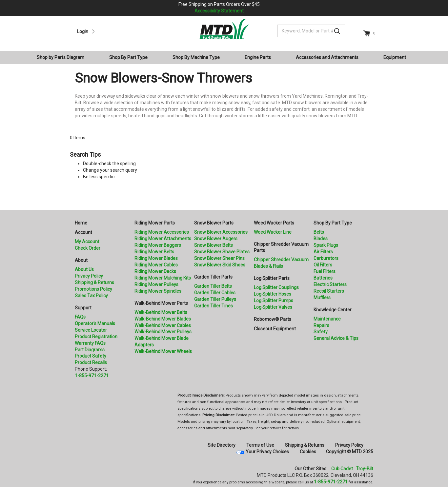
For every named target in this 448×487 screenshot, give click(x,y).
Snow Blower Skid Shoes (220, 265)
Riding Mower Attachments (163, 239)
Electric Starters (330, 284)
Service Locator (91, 330)
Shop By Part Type (333, 223)
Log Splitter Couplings (276, 287)
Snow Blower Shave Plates (222, 252)
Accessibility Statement (219, 11)
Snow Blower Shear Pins (219, 258)
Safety (321, 332)
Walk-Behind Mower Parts (161, 303)
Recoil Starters (329, 291)
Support (83, 308)
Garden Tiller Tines (214, 306)
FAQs (80, 317)
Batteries (323, 278)
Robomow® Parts (273, 319)
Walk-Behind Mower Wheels (163, 351)
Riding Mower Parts (155, 223)
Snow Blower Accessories (221, 232)
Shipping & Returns (94, 282)
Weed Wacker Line (273, 232)
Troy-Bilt (365, 469)
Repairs (321, 325)
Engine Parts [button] (258, 57)
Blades (321, 239)
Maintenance (327, 319)
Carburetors (326, 258)
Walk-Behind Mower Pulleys (163, 332)
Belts (319, 232)
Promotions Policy (93, 289)
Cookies (308, 452)
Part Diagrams (90, 350)
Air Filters (323, 252)
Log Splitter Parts (272, 278)
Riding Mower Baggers (158, 245)
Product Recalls (91, 362)
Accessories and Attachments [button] (327, 57)
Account (83, 232)
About (81, 260)
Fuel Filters (325, 271)
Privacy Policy (89, 276)
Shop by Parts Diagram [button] (61, 57)
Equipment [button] (395, 57)
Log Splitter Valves (273, 307)
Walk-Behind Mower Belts (161, 312)
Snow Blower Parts (214, 223)
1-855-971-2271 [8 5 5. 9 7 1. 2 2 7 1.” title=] (92, 376)
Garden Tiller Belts (213, 286)
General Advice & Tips (336, 338)
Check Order (88, 248)
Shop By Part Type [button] (128, 57)
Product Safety (91, 356)
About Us (84, 269)
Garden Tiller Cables (215, 293)
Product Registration (96, 337)
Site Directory (222, 445)
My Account (87, 242)
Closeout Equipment (275, 329)
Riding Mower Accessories (162, 232)
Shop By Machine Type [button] (196, 57)
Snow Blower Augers (216, 239)
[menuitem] (63, 57)
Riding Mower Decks (155, 271)
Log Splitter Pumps (274, 301)
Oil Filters (323, 265)
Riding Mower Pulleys (156, 284)
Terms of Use (260, 445)
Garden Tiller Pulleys (215, 299)
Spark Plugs (326, 245)
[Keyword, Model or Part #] (311, 31)
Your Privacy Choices (267, 452)
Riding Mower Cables (156, 265)
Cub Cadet (342, 469)
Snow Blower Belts (214, 245)
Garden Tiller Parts (213, 277)
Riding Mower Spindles (158, 291)
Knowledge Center (333, 310)
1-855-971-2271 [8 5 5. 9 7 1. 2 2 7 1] (331, 482)
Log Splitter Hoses (273, 294)
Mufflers (322, 298)
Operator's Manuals (95, 323)
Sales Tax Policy (91, 296)
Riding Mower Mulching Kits (163, 278)
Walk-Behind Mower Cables (163, 325)
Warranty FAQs (90, 343)
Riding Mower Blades (156, 258)
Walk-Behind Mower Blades (163, 319)
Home (81, 223)
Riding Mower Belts (154, 252)
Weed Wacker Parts (274, 223)
